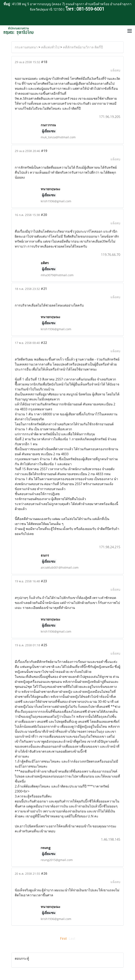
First (63, 939)
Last (72, 939)
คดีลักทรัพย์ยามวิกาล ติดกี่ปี (83, 47)
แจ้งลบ (115, 70)
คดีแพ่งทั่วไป (50, 47)
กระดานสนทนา (26, 47)
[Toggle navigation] (130, 31)
